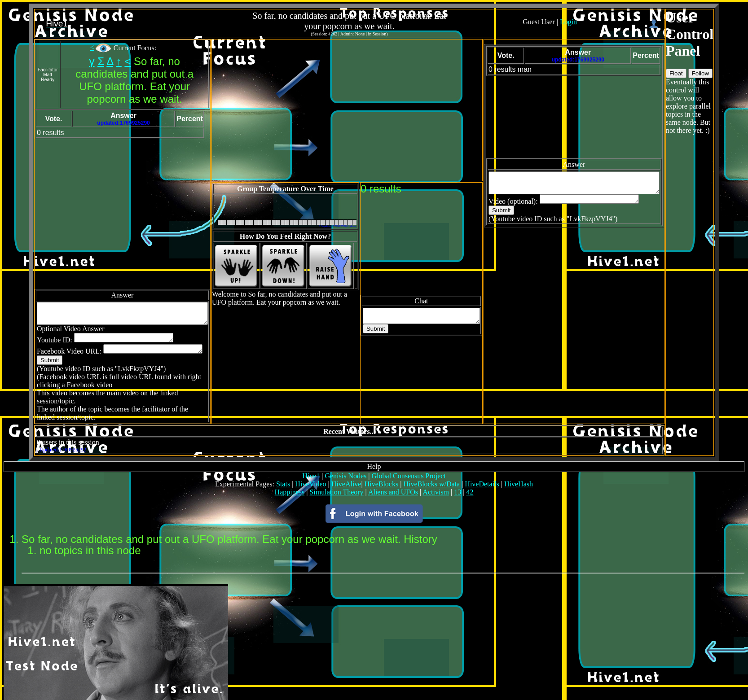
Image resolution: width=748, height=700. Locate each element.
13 (458, 478)
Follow (729, 73)
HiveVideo (310, 470)
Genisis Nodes (345, 462)
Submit (24, 354)
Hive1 (311, 462)
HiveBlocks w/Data (431, 470)
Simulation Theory (336, 478)
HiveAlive (346, 470)
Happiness (290, 478)
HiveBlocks (382, 470)
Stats (283, 470)
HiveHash (519, 470)
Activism (436, 478)
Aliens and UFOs (393, 478)
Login (588, 22)
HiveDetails (482, 470)
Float (705, 73)
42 (470, 478)
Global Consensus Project (409, 462)
